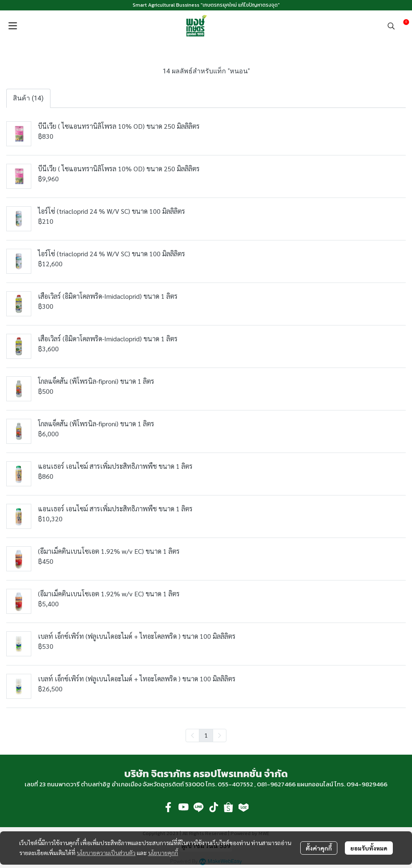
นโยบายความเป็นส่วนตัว (106, 853)
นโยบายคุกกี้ (163, 853)
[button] (391, 26)
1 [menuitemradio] (206, 735)
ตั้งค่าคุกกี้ (319, 848)
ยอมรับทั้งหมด (369, 848)
